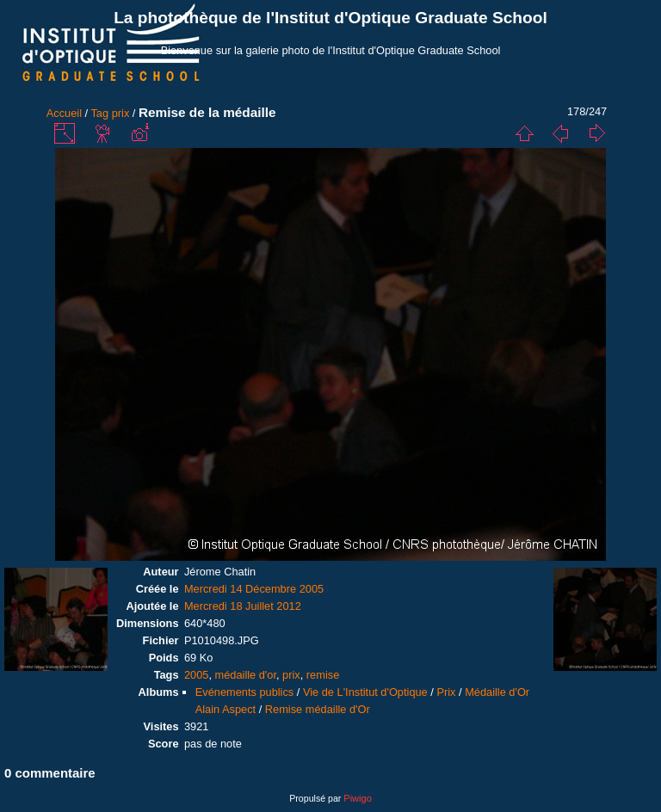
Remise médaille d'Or (318, 709)
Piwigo (357, 798)
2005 (196, 675)
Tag (99, 113)
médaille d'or (246, 675)
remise (323, 675)
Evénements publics (245, 692)
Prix (446, 692)
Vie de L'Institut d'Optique (365, 692)
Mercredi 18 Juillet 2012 (243, 606)
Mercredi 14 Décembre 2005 (254, 589)
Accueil (64, 113)
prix (121, 113)
